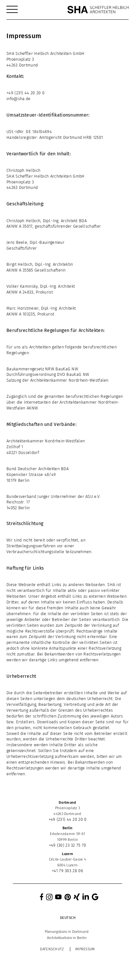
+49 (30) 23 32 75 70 (68, 845)
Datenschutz (52, 949)
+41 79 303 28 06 (67, 871)
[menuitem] (12, 10)
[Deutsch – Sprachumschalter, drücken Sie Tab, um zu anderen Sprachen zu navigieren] (68, 918)
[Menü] (12, 10)
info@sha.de (18, 99)
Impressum (85, 949)
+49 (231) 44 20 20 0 (25, 93)
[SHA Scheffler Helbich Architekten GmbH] (98, 10)
